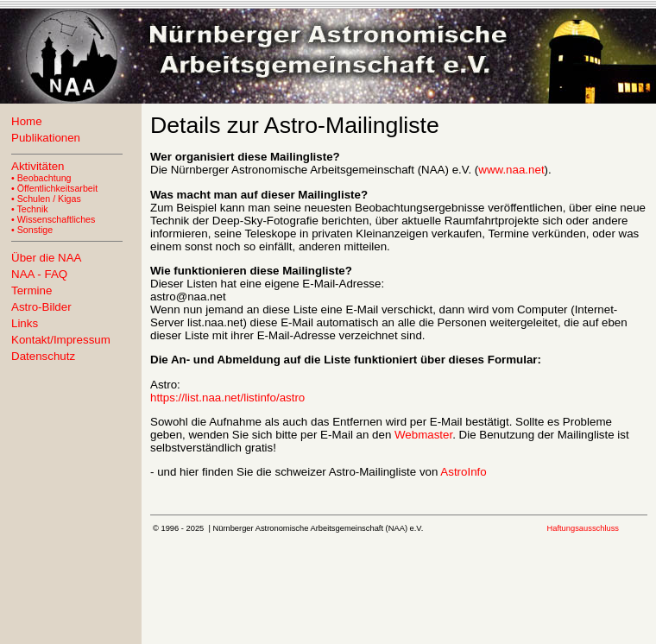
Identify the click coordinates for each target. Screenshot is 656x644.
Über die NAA (47, 258)
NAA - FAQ (39, 274)
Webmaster (423, 435)
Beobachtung (44, 178)
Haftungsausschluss (583, 528)
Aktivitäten (38, 166)
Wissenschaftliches (57, 219)
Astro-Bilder (41, 307)
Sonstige (35, 230)
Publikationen (46, 138)
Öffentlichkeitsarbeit (57, 188)
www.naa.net (511, 170)
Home (27, 121)
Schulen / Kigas (49, 199)
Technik (33, 209)
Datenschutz (43, 356)
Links (25, 323)
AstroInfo (463, 472)
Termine (32, 290)
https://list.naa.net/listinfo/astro (227, 398)
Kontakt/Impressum (61, 340)
